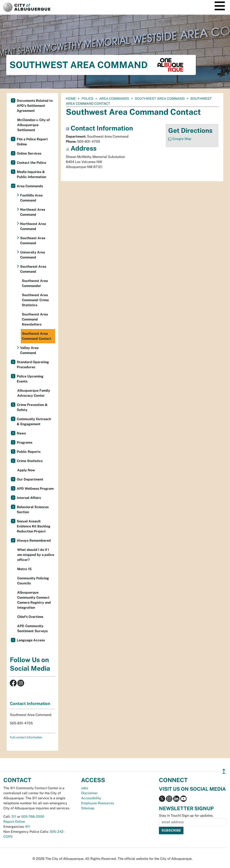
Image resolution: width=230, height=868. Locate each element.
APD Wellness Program (35, 489)
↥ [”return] (224, 771)
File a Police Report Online (32, 142)
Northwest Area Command (33, 226)
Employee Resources (98, 803)
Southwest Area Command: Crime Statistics (35, 300)
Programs (25, 442)
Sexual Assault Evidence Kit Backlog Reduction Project (34, 526)
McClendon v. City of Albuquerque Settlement (33, 125)
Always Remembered (34, 541)
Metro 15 (24, 569)
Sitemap (88, 808)
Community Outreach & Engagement (34, 422)
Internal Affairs (29, 498)
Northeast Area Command (33, 212)
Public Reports (29, 452)
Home (71, 99)
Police (88, 99)
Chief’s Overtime (30, 617)
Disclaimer (89, 793)
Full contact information (26, 737)
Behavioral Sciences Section (33, 510)
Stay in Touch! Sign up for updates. (186, 816)
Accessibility (91, 798)
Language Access (31, 640)
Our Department (30, 479)
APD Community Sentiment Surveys (32, 628)
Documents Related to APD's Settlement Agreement (35, 106)
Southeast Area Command (33, 241)
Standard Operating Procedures (33, 365)
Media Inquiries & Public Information (31, 174)
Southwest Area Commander (35, 283)
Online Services (29, 153)
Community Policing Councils (33, 581)
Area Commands (114, 99)
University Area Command (32, 255)
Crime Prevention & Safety (32, 407)
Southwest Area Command (160, 99)
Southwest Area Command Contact (37, 336)
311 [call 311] (14, 817)
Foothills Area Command (31, 198)
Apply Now (26, 470)
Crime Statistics (30, 461)
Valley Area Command (29, 350)
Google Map (182, 139)
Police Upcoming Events (30, 379)
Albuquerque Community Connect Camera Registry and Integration (34, 600)
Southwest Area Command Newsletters (35, 319)
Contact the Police (31, 163)
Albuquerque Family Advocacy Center (34, 393)
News (21, 433)
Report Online (14, 822)
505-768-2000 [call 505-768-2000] (33, 817)
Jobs (85, 788)
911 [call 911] (28, 827)
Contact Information (30, 704)
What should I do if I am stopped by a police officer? (36, 555)
